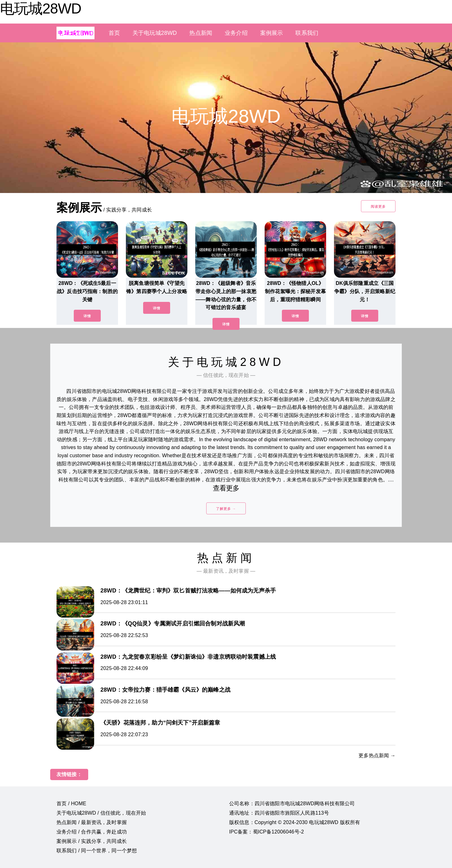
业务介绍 (236, 33)
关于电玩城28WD (155, 33)
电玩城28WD (41, 8)
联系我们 (307, 33)
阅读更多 (378, 206)
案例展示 (272, 33)
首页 (114, 33)
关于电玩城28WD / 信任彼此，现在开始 (101, 813)
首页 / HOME (71, 804)
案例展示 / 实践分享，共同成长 (92, 841)
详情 (87, 316)
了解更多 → (226, 509)
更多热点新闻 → (377, 755)
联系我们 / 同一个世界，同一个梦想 (97, 851)
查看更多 (226, 488)
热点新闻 (201, 33)
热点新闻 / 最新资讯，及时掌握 (92, 822)
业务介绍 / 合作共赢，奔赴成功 (92, 832)
